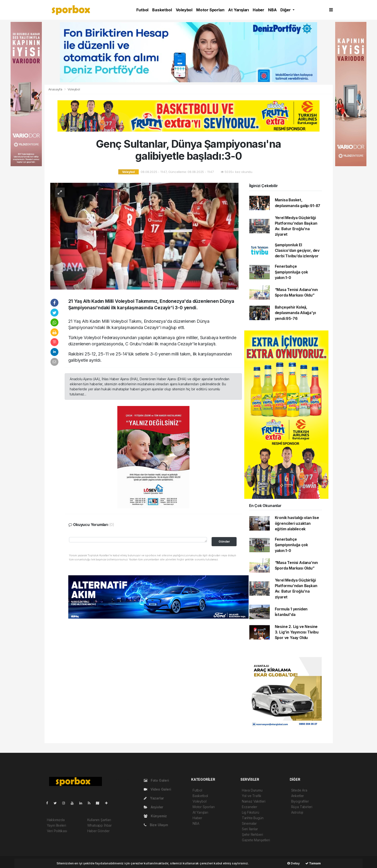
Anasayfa (56, 89)
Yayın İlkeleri (57, 825)
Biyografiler (300, 801)
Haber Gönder (98, 831)
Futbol (142, 10)
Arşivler (154, 807)
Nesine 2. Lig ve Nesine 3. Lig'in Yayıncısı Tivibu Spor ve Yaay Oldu (297, 632)
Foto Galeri (156, 780)
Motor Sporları (210, 10)
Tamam (313, 863)
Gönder (224, 542)
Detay (294, 863)
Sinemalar (249, 823)
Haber (258, 10)
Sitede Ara (299, 790)
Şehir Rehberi (252, 834)
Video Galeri (157, 789)
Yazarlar (154, 798)
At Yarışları (239, 10)
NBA (272, 10)
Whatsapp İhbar (100, 825)
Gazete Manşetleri (256, 840)
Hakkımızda (56, 820)
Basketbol (162, 10)
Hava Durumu (252, 790)
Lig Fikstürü (251, 812)
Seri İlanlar (250, 829)
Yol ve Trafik (252, 796)
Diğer (286, 10)
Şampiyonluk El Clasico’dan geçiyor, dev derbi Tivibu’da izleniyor (297, 251)
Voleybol (184, 10)
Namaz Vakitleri (254, 801)
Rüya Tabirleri (302, 807)
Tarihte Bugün (253, 818)
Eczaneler (250, 807)
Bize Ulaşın (156, 825)
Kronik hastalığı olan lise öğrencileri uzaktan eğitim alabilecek (297, 523)
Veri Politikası (57, 831)
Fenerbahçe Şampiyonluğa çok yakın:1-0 (291, 272)
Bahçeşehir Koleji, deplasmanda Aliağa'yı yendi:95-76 (295, 313)
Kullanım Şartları (99, 820)
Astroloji (297, 812)
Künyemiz (155, 816)
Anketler (298, 796)
